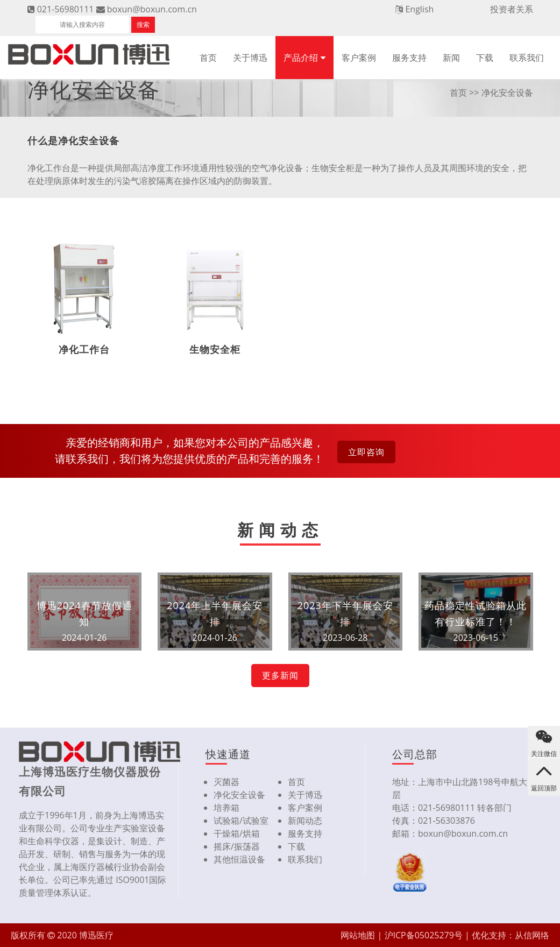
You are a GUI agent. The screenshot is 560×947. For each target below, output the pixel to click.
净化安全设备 (239, 795)
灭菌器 (226, 782)
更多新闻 (280, 675)
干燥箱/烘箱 (237, 833)
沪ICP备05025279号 (424, 935)
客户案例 (359, 58)
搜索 (143, 24)
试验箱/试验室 (241, 821)
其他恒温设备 (239, 859)
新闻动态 (305, 821)
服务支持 (409, 58)
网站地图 (358, 935)
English (419, 9)
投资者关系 (512, 9)
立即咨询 (366, 452)
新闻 (451, 58)
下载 (485, 58)
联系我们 (527, 58)
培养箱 (226, 808)
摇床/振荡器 (237, 846)
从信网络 (532, 935)
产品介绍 (301, 58)
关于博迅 (250, 58)
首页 (208, 58)
